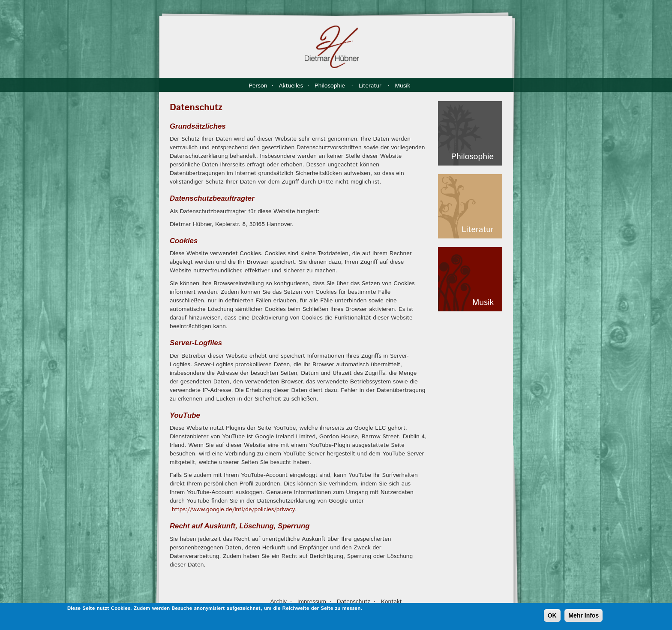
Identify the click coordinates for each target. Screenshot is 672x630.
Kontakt (391, 602)
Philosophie (331, 86)
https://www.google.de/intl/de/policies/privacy (233, 509)
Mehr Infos (583, 616)
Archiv (278, 602)
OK (552, 616)
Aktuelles (291, 86)
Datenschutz (354, 602)
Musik (403, 86)
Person (258, 86)
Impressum (312, 602)
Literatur (371, 86)
